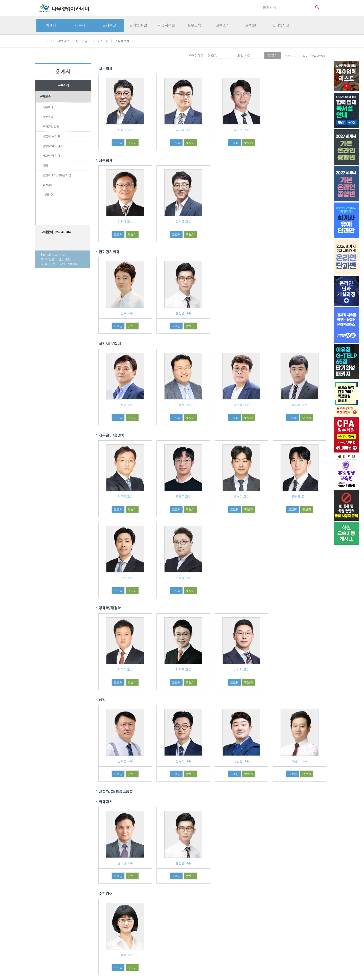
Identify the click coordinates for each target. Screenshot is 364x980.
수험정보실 (122, 41)
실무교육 (194, 25)
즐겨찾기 (325, 7)
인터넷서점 (281, 25)
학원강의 (64, 41)
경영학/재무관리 (52, 146)
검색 (317, 7)
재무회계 (48, 107)
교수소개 (222, 25)
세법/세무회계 (51, 136)
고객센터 (252, 25)
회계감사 (48, 185)
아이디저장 (194, 55)
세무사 (80, 25)
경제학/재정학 (51, 155)
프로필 (118, 143)
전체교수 (45, 97)
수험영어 (48, 194)
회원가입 (291, 56)
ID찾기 (304, 56)
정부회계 (48, 117)
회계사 (51, 25)
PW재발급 (318, 56)
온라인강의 (83, 41)
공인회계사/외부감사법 (57, 175)
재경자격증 (167, 25)
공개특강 (109, 25)
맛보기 (132, 143)
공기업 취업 (138, 25)
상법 (45, 165)
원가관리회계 (51, 126)
